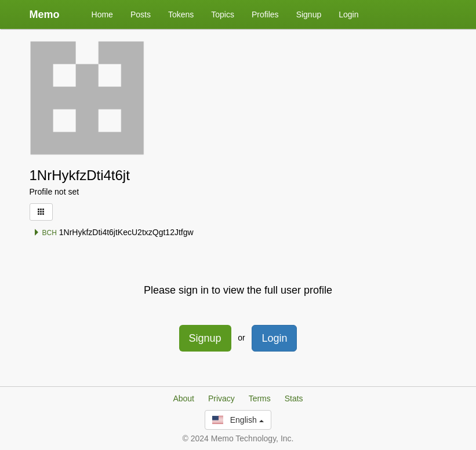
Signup (309, 14)
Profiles (265, 14)
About (184, 398)
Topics (223, 14)
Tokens (181, 14)
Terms (260, 398)
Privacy (221, 398)
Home (102, 14)
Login (348, 14)
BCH (45, 233)
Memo (45, 14)
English (238, 420)
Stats (294, 398)
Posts (141, 14)
